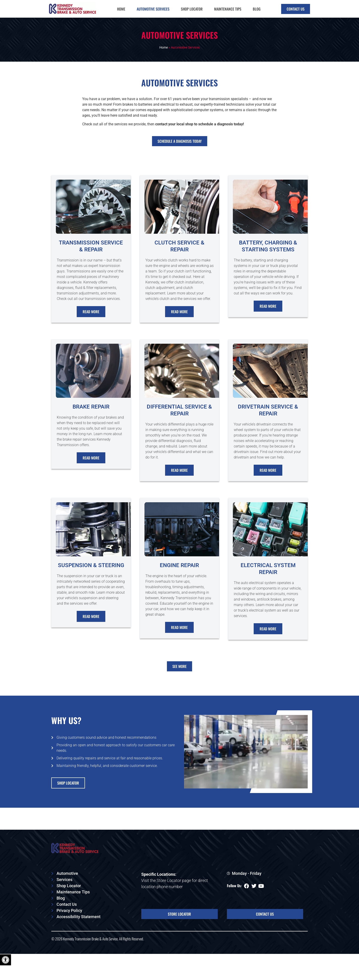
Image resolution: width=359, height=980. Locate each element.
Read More (91, 317)
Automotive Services (153, 9)
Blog (257, 9)
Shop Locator (192, 9)
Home (121, 9)
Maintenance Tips (228, 9)
